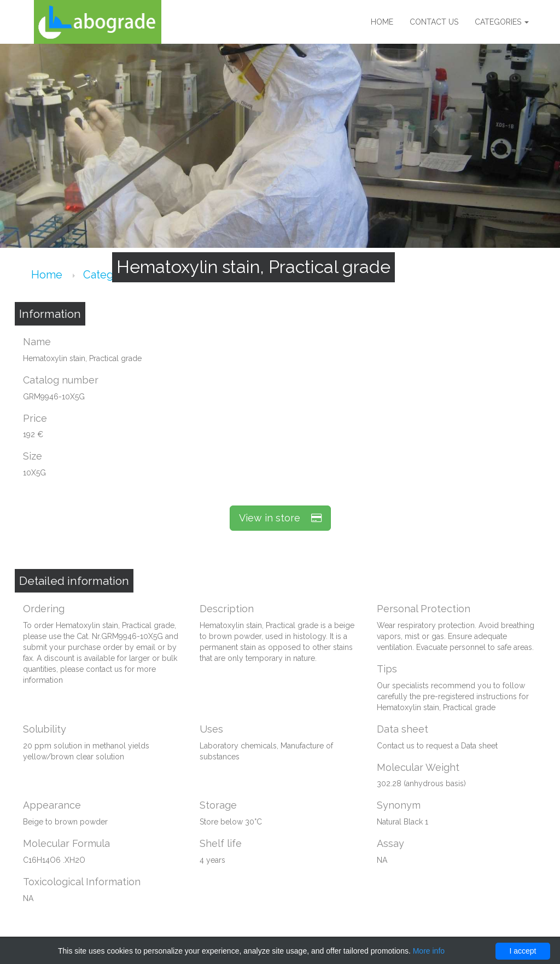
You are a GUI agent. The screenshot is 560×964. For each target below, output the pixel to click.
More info (429, 951)
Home (382, 22)
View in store (280, 518)
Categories (502, 22)
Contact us (434, 22)
